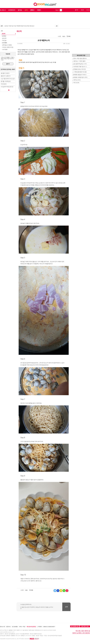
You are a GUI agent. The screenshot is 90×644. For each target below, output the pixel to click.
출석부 (77, 10)
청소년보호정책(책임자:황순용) (55, 636)
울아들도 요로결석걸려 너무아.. (81, 77)
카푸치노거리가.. (77, 80)
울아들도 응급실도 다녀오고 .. (80, 75)
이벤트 (39, 10)
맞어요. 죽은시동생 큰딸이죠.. (80, 58)
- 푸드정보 (4, 41)
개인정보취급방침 (31, 627)
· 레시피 (3, 34)
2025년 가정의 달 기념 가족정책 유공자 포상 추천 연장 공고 (19, 26)
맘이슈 (20, 10)
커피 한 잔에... (77, 83)
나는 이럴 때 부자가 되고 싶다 (8, 79)
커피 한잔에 (4, 84)
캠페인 (32, 10)
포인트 (82, 10)
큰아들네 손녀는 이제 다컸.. (80, 69)
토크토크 (3, 10)
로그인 (88, 10)
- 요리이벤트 (4, 49)
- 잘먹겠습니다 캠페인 (7, 45)
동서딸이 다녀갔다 (5, 73)
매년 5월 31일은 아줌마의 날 (83, 631)
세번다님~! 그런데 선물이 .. (80, 61)
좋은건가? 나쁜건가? (6, 76)
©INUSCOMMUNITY (49, 627)
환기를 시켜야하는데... (6, 81)
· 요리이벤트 (4, 43)
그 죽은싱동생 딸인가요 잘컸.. (80, 72)
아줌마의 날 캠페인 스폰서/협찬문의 (81, 633)
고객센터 (40, 627)
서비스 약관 (22, 627)
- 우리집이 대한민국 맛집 (7, 47)
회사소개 (2, 627)
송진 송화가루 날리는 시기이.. (80, 64)
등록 (66, 607)
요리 (26, 10)
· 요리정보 (4, 36)
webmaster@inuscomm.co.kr (7, 632)
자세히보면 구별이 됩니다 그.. (80, 67)
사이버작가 (12, 10)
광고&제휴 (15, 627)
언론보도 (8, 627)
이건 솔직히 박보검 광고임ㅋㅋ (8, 87)
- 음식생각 (4, 38)
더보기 (57, 10)
